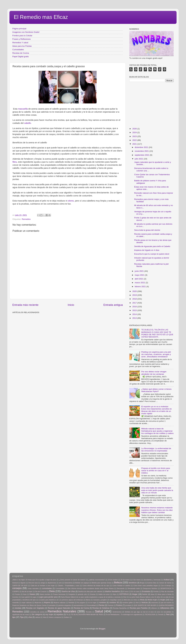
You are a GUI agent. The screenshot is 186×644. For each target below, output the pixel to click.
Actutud (15, 583)
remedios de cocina (37, 612)
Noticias (145, 603)
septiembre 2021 (142, 155)
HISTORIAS (124, 594)
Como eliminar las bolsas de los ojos (96, 586)
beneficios (133, 583)
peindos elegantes (65, 605)
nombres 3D (114, 603)
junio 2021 (139, 271)
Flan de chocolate (167, 591)
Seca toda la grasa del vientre (147, 230)
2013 (135, 318)
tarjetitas (60, 614)
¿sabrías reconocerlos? (97, 580)
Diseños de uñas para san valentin (90, 591)
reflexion (154, 608)
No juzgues (81, 603)
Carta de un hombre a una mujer (43, 586)
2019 (135, 295)
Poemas (110, 605)
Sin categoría (37, 614)
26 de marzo (125, 580)
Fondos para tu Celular (22, 36)
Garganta (72, 594)
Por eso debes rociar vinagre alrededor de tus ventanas (154, 373)
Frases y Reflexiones (22, 39)
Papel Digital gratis (21, 57)
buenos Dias (152, 583)
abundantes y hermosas (152, 580)
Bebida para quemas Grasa (102, 583)
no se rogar (92, 603)
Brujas (142, 583)
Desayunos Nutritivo (150, 588)
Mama (88, 600)
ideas (153, 594)
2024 (135, 132)
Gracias (93, 594)
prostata (128, 605)
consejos (17, 588)
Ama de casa (33, 583)
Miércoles (127, 600)
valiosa (38, 617)
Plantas (102, 605)
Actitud (166, 580)
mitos (135, 600)
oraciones (155, 603)
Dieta (52, 591)
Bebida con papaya (82, 583)
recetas (18, 608)
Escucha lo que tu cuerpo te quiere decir (152, 254)
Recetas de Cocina (21, 53)
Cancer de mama (165, 583)
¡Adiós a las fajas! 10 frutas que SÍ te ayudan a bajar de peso (34, 580)
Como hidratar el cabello (121, 586)
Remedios (26, 219)
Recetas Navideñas (120, 608)
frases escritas (45, 594)
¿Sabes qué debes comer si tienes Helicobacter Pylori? (156, 390)
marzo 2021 (140, 283)
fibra (15, 162)
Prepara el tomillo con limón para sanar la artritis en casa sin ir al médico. (156, 471)
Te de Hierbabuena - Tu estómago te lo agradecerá (124, 614)
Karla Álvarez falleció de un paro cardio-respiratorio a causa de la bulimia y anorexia (91, 597)
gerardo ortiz (82, 594)
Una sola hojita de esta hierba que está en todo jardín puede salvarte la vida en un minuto (157, 490)
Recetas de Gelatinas (101, 608)
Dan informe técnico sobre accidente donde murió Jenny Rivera (91, 588)
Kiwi (125, 597)
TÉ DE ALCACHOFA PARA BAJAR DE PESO (87, 614)
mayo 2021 (140, 275)
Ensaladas (146, 591)
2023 (135, 136)
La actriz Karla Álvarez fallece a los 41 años (145, 597)
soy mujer (49, 614)
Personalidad (91, 605)
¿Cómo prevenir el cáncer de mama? (72, 580)
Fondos (17, 594)
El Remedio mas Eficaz (41, 17)
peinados (52, 605)
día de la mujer (27, 591)
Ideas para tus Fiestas (22, 46)
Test (168, 614)
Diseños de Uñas (68, 591)
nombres (103, 603)
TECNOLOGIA (150, 614)
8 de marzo (137, 580)
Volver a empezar (55, 617)
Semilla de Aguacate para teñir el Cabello (152, 246)
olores (71, 201)
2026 (135, 129)
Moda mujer (152, 600)
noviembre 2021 (142, 151)
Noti (137, 603)
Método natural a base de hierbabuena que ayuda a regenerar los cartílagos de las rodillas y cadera (157, 431)
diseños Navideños (113, 591)
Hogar (135, 594)
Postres (119, 605)
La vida (166, 597)
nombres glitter (128, 603)
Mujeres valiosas (60, 603)
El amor (126, 591)
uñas (30, 617)
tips (14, 617)
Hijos (115, 594)
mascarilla (23, 109)
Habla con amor (104, 594)
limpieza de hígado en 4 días (147, 250)
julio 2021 (139, 159)
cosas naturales (33, 588)
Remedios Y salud (20, 43)
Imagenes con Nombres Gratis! (26, 32)
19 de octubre (113, 580)
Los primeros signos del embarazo (71, 600)
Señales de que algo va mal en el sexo (139, 612)
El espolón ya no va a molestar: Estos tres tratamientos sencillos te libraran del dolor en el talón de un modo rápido (156, 410)
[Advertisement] (60, 321)
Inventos (15, 597)
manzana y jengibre (100, 600)
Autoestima (68, 583)
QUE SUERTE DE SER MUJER (145, 605)
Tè (67, 614)
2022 (135, 140)
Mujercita (38, 603)
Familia (156, 591)
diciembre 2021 (142, 147)
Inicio (71, 305)
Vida (44, 617)
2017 (135, 303)
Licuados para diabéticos (47, 600)
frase (25, 594)
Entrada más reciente (25, 305)
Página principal (19, 29)
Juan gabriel (26, 597)
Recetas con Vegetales (35, 608)
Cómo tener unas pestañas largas (146, 586)
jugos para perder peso (49, 597)
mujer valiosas (27, 603)
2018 (135, 299)
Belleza (118, 582)
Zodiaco (67, 617)
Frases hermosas (59, 594)
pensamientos (79, 605)
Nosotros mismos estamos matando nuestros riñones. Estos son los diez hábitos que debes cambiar (157, 510)
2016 (135, 307)
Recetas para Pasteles (139, 608)
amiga (43, 583)
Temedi (161, 614)
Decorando (121, 588)
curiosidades (47, 588)
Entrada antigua (113, 305)
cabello (27, 123)
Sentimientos (117, 612)
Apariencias (52, 583)
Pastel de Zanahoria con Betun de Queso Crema (29, 605)
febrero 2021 (141, 287)
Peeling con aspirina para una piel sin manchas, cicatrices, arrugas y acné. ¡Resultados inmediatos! (156, 354)
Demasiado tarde (134, 588)
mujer (163, 600)
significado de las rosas (21, 614)
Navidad (71, 603)
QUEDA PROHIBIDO (166, 605)
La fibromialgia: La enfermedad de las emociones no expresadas (156, 450)
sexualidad (167, 612)
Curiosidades (18, 50)
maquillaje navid (115, 600)
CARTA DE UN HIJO (20, 586)
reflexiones (165, 608)
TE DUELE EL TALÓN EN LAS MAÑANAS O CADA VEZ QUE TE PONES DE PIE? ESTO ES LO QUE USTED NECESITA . (157, 333)
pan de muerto (166, 603)
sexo (159, 612)
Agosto (23, 583)
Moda (142, 600)
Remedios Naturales (62, 611)
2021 (135, 144)
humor (145, 594)
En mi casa (135, 591)
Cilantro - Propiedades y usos (69, 586)
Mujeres (47, 603)
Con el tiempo (166, 586)
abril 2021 (139, 279)
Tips (22, 617)
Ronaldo (89, 612)
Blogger (102, 629)
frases (32, 594)
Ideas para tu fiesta (164, 594)
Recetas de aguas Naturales (59, 608)
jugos (35, 597)
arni (60, 583)
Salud (99, 611)
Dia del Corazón (41, 591)
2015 (135, 310)
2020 (135, 291)
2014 (135, 314)
